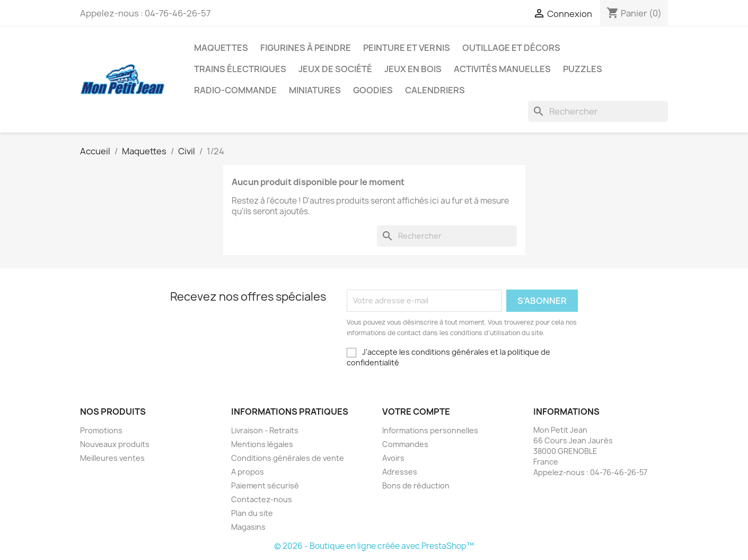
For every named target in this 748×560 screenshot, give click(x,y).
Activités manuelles (502, 69)
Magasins (248, 527)
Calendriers (435, 90)
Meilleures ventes (112, 458)
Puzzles (583, 69)
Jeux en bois (413, 69)
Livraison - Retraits (265, 430)
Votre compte (416, 412)
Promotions (101, 430)
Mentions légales (262, 444)
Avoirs (393, 458)
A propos (248, 472)
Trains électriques (240, 69)
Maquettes (221, 48)
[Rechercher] (598, 111)
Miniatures (315, 90)
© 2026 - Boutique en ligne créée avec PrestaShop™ (374, 546)
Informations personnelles (430, 430)
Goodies (373, 90)
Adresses (400, 472)
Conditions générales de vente (288, 458)
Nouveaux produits (115, 444)
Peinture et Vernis (407, 48)
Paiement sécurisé (265, 485)
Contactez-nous (262, 499)
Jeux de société (335, 69)
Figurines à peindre (306, 48)
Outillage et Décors (511, 48)
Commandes (405, 444)
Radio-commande (235, 90)
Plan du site (252, 513)
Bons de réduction (416, 485)
